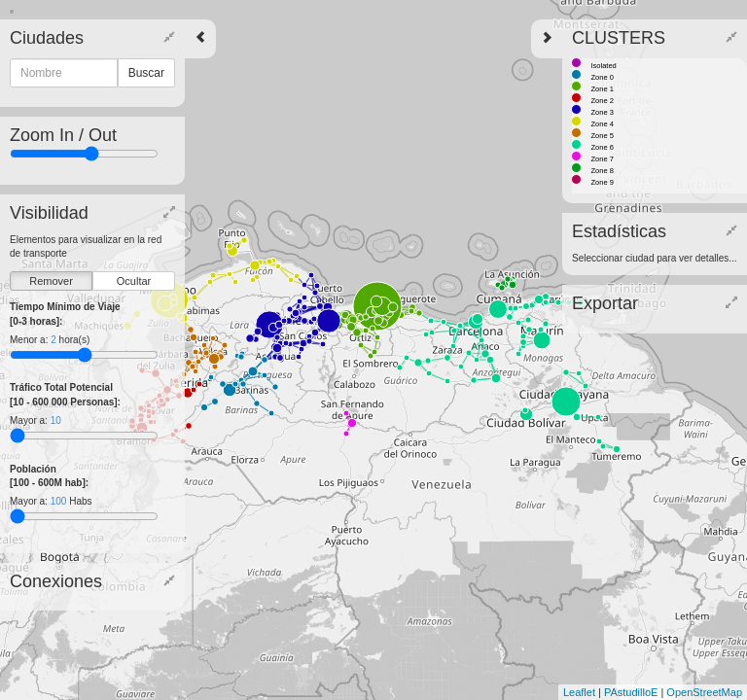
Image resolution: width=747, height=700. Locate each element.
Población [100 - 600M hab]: (49, 476)
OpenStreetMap (704, 692)
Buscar (146, 73)
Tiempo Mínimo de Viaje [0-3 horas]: (65, 314)
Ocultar (134, 281)
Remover (51, 281)
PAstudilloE (631, 692)
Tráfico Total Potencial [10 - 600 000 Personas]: (65, 394)
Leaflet (579, 692)
